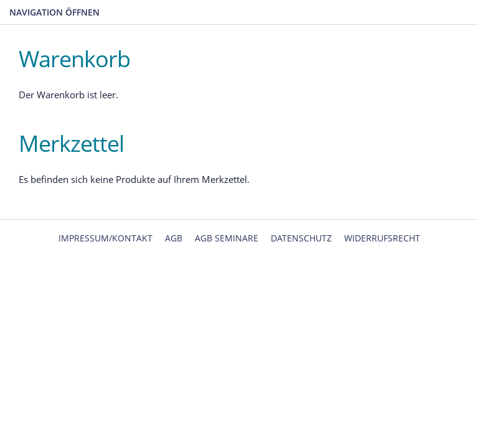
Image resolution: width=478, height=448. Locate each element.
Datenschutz (301, 238)
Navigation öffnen (54, 12)
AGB (174, 238)
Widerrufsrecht (382, 238)
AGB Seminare (227, 238)
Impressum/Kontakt (105, 238)
